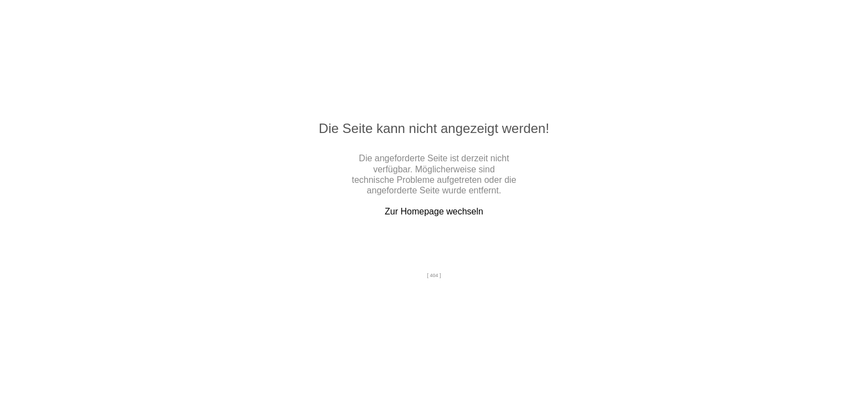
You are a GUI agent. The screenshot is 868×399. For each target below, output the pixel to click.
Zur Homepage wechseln (434, 211)
